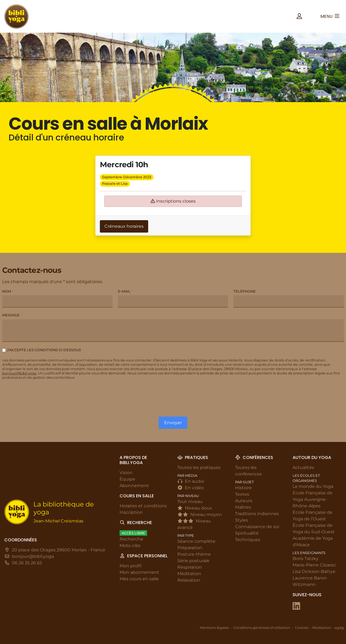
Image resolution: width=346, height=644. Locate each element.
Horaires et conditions (143, 506)
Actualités (303, 467)
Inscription (131, 512)
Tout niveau (190, 502)
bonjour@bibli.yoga (19, 373)
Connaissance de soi (257, 527)
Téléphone (245, 292)
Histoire (243, 488)
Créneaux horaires (124, 226)
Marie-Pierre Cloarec (314, 565)
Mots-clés (130, 546)
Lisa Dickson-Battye (314, 572)
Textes (242, 494)
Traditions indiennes (257, 514)
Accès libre (133, 533)
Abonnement (134, 486)
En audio (191, 481)
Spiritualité (247, 533)
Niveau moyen (200, 514)
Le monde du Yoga (313, 486)
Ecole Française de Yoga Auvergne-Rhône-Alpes (313, 499)
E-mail (125, 292)
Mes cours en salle (139, 579)
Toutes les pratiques (199, 467)
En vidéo (191, 488)
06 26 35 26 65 (27, 563)
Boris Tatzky (306, 559)
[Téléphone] (289, 302)
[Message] (173, 331)
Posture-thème (194, 554)
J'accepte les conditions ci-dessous (44, 350)
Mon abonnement (139, 573)
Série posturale (193, 561)
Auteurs (244, 501)
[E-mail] (173, 302)
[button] (299, 16)
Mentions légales (214, 628)
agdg (339, 628)
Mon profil (130, 566)
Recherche (131, 539)
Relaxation (189, 580)
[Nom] (57, 302)
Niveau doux (195, 508)
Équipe (127, 479)
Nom (8, 292)
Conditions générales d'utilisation (262, 628)
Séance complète (196, 541)
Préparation (190, 548)
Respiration (190, 567)
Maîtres (243, 507)
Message (12, 315)
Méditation (189, 574)
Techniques (248, 540)
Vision (126, 473)
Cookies (302, 628)
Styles (242, 520)
